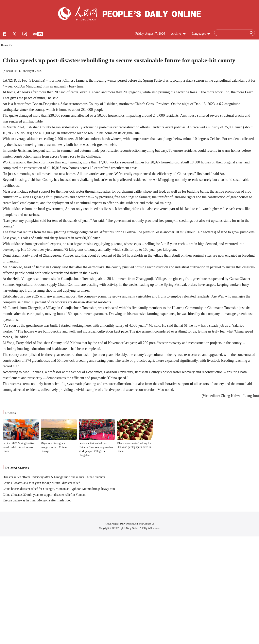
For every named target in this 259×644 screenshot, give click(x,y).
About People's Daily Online (119, 524)
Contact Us (149, 524)
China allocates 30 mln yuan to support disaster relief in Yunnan (44, 495)
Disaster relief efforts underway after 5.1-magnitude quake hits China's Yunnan (54, 477)
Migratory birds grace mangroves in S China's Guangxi (54, 447)
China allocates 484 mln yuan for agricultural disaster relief (41, 483)
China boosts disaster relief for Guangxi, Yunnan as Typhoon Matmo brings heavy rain (59, 489)
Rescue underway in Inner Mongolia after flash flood (37, 500)
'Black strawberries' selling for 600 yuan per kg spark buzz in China (134, 447)
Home (4, 45)
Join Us (138, 524)
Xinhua (8, 71)
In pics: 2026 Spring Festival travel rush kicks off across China (19, 447)
